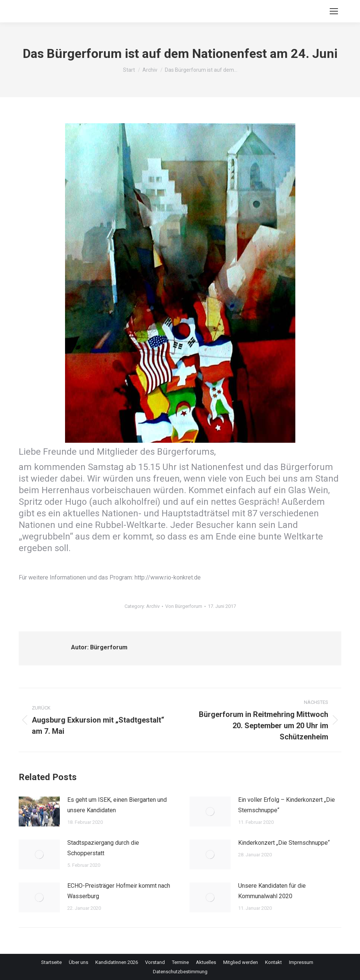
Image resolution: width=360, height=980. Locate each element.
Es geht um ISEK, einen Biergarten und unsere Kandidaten (117, 805)
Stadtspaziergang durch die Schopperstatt (103, 848)
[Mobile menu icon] (334, 11)
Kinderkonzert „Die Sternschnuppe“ (284, 843)
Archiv (153, 606)
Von (184, 606)
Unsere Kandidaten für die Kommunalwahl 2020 (272, 891)
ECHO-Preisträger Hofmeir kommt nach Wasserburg (119, 891)
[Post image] (39, 811)
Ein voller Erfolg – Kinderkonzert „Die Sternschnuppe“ (287, 805)
